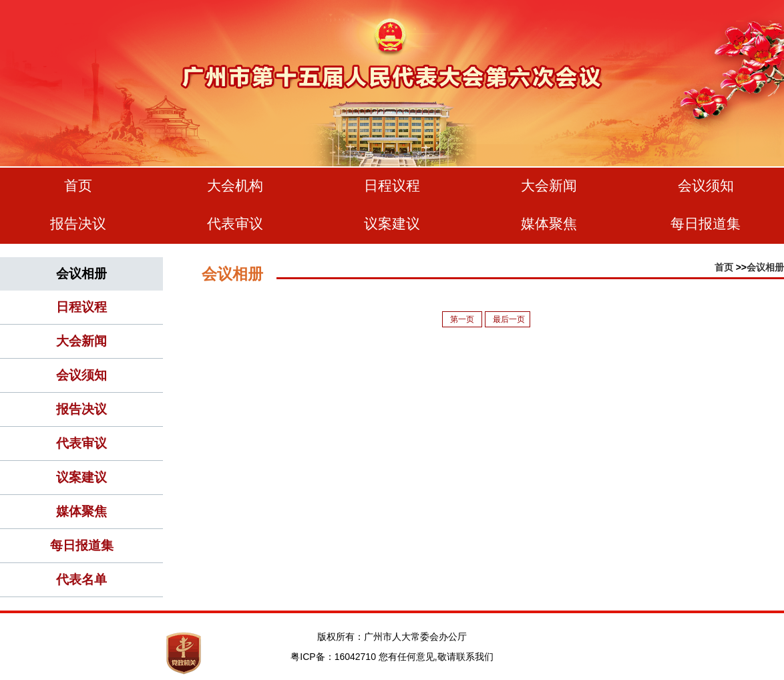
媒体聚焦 (549, 223)
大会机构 (235, 185)
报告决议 (78, 223)
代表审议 (235, 223)
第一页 (463, 319)
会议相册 (765, 267)
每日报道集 (706, 223)
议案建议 (392, 223)
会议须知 (706, 185)
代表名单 (81, 579)
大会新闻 (549, 185)
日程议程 (392, 185)
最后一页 (509, 319)
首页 (78, 185)
